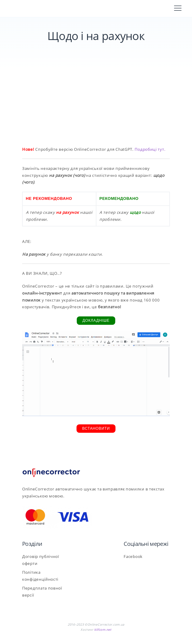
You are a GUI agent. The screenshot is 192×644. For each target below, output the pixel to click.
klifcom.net (103, 630)
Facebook (133, 556)
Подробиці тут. (150, 149)
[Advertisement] (96, 106)
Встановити (96, 428)
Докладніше (96, 320)
